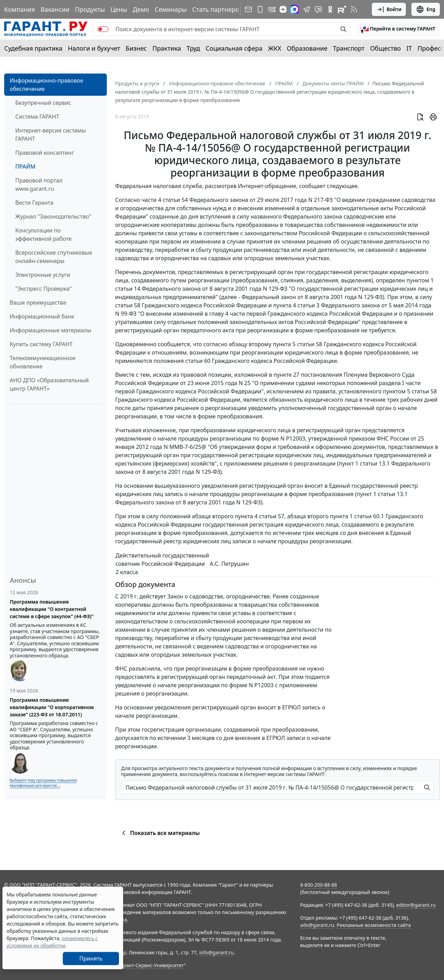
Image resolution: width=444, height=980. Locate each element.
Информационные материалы (50, 330)
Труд (193, 48)
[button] (398, 29)
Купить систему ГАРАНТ (41, 344)
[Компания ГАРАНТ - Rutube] (342, 9)
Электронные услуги (43, 275)
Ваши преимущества (38, 302)
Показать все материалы (160, 833)
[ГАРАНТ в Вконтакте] (272, 9)
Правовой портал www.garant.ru (39, 185)
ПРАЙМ (25, 167)
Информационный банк (42, 316)
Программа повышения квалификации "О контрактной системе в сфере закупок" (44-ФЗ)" (52, 609)
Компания (20, 9)
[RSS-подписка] (354, 9)
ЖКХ (275, 48)
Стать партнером (218, 9)
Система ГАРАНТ (37, 117)
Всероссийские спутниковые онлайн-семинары (54, 257)
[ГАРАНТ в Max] (294, 9)
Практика (166, 48)
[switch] (103, 29)
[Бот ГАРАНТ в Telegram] (318, 9)
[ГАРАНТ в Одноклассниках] (330, 9)
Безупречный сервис (43, 103)
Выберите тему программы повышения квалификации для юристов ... (43, 783)
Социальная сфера (234, 48)
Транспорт (349, 48)
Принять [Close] (91, 958)
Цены (119, 9)
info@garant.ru (216, 952)
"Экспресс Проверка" (44, 289)
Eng (426, 9)
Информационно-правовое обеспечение (46, 85)
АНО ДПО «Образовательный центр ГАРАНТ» (49, 384)
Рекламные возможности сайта (374, 925)
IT (409, 48)
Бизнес (136, 48)
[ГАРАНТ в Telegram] (307, 9)
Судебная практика (33, 48)
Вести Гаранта (34, 203)
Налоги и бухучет (94, 48)
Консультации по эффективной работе (43, 235)
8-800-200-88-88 (318, 885)
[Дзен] (283, 9)
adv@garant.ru (317, 925)
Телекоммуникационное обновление (43, 362)
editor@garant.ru (416, 905)
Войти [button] (389, 9)
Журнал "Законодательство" (53, 216)
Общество (386, 48)
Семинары (171, 9)
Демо (141, 9)
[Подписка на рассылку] (248, 9)
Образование (307, 48)
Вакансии (55, 9)
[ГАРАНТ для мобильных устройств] (260, 9)
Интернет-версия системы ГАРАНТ (51, 135)
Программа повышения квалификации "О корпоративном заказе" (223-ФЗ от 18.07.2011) (52, 707)
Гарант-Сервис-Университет (151, 965)
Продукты (90, 9)
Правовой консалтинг (45, 153)
